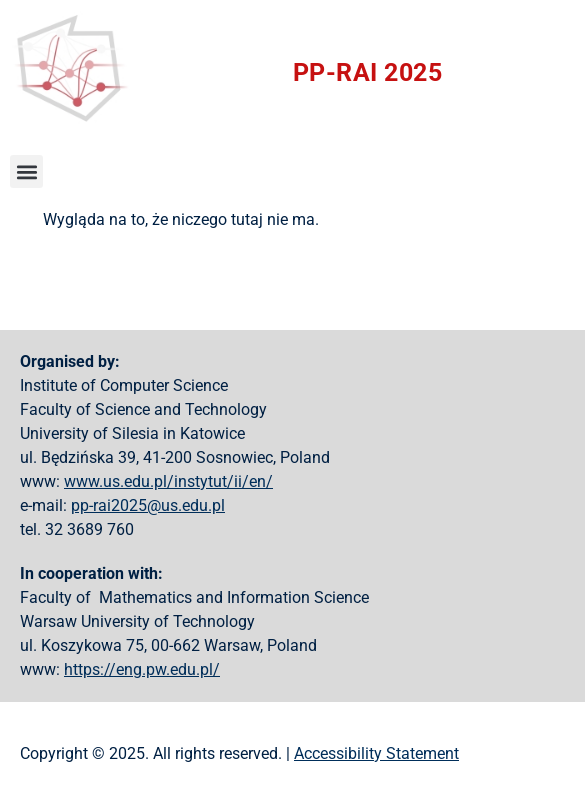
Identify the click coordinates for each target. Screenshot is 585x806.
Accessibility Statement (376, 753)
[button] (26, 171)
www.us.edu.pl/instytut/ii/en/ (168, 481)
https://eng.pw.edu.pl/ (142, 669)
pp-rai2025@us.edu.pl (148, 505)
